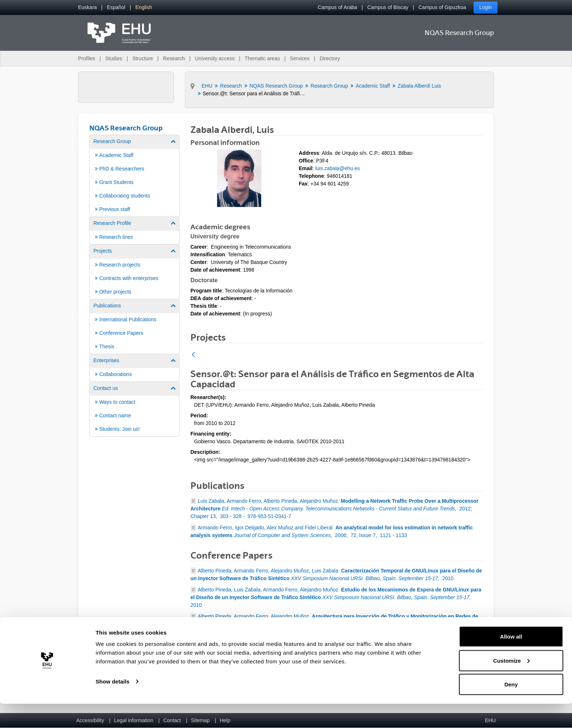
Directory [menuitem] (330, 58)
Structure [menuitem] (142, 58)
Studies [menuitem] (114, 58)
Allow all (511, 661)
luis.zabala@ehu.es (337, 168)
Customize (511, 685)
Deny (511, 708)
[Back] (193, 355)
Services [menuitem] (300, 58)
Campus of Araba (337, 7)
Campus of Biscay (388, 7)
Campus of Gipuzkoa (442, 7)
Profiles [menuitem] (87, 58)
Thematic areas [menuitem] (262, 58)
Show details (113, 706)
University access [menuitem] (215, 58)
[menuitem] (87, 7)
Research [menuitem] (174, 58)
